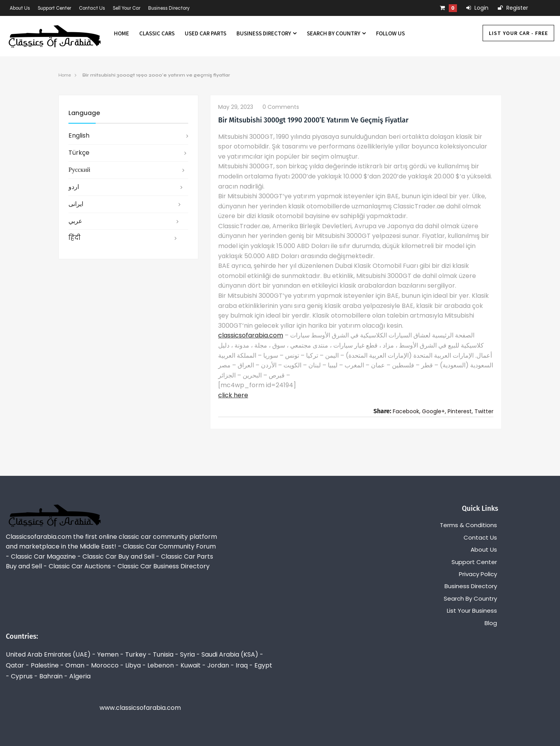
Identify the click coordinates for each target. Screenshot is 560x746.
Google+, (434, 411)
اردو (74, 187)
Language (84, 113)
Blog (491, 623)
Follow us (390, 33)
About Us (20, 8)
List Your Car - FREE (518, 33)
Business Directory (169, 8)
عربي (75, 221)
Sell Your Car (127, 8)
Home (122, 33)
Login (477, 8)
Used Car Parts (206, 33)
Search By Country (336, 33)
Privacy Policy (478, 574)
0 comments (281, 107)
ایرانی (76, 204)
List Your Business (472, 611)
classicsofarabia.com (251, 335)
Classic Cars (157, 33)
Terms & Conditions (468, 525)
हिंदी (74, 238)
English (79, 135)
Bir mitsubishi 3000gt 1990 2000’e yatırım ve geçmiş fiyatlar (156, 75)
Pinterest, (460, 411)
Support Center (54, 8)
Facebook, (407, 411)
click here (233, 395)
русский (79, 170)
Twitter (484, 411)
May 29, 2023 (236, 107)
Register (513, 8)
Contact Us (92, 8)
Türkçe (79, 153)
